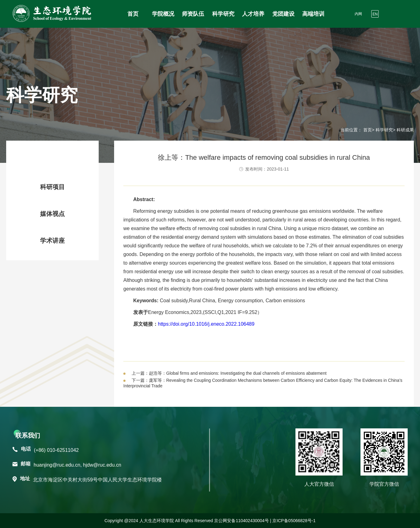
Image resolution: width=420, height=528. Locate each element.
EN (375, 14)
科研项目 (52, 187)
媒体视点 (52, 214)
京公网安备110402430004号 (241, 521)
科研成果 (55, 160)
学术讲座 (52, 241)
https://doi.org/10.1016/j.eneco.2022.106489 (206, 324)
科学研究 (223, 14)
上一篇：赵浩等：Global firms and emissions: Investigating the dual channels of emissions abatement (229, 373)
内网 (358, 14)
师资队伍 (193, 14)
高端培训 (313, 14)
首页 (133, 14)
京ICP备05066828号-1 (294, 521)
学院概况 (163, 14)
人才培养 (253, 14)
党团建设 (283, 14)
